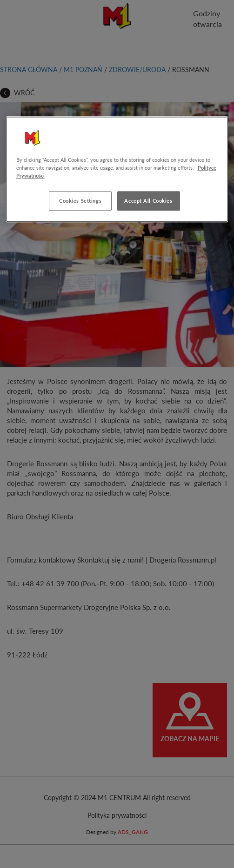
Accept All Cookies (148, 201)
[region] (117, 169)
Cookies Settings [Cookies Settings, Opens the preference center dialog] (80, 201)
